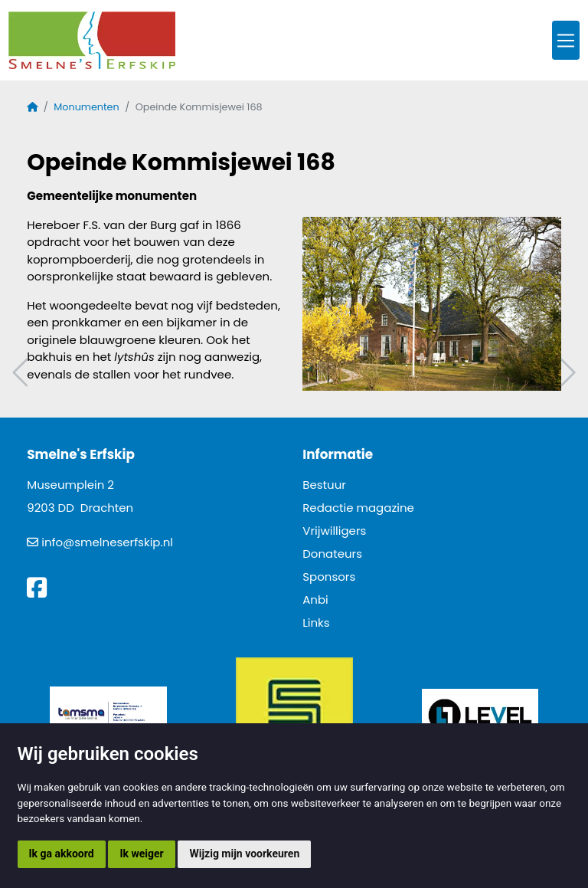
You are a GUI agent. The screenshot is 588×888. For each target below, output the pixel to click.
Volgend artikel (566, 373)
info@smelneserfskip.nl (107, 542)
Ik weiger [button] (141, 854)
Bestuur (324, 485)
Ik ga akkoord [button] (62, 854)
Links (316, 623)
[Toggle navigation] (566, 40)
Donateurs (332, 554)
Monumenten (86, 107)
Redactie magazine (358, 508)
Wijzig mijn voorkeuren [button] (244, 854)
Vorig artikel (22, 373)
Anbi (315, 600)
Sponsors (329, 577)
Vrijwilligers (334, 531)
